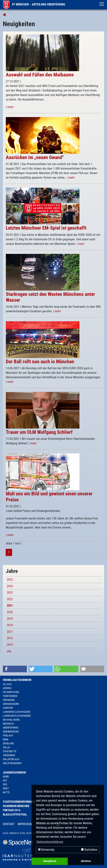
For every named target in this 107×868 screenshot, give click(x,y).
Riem (6, 739)
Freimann (9, 700)
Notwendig (46, 850)
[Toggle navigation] (102, 4)
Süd (5, 784)
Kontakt (9, 824)
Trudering (9, 755)
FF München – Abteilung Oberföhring (34, 4)
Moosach (8, 724)
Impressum (25, 824)
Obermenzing (11, 732)
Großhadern (11, 704)
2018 (10, 625)
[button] (15, 669)
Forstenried (10, 696)
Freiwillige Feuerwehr (17, 680)
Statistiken (89, 850)
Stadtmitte (10, 751)
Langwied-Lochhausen (17, 712)
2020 (10, 612)
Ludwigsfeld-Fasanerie (17, 716)
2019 (10, 619)
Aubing (7, 688)
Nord (6, 777)
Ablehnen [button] (86, 861)
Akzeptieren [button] (50, 861)
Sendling (8, 743)
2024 (10, 586)
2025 (10, 580)
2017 (10, 632)
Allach (7, 684)
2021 (10, 606)
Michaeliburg (11, 720)
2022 (10, 599)
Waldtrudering (12, 763)
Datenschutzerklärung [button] (50, 842)
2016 (10, 638)
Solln (6, 747)
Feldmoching (11, 692)
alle (9, 651)
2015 (10, 645)
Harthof (8, 708)
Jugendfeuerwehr (14, 773)
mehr (10, 107)
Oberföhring (11, 728)
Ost (5, 780)
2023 (10, 593)
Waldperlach (11, 759)
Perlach (8, 736)
